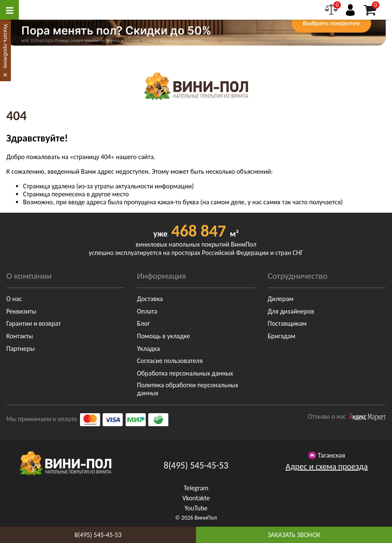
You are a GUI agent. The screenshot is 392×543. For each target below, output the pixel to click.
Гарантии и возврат (34, 323)
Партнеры (21, 349)
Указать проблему (6, 46)
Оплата (147, 311)
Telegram (196, 488)
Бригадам (281, 336)
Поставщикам (287, 323)
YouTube (196, 508)
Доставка (150, 299)
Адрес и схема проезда (327, 466)
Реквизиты (21, 311)
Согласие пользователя (170, 361)
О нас (14, 299)
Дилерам (281, 299)
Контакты (20, 336)
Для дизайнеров (291, 311)
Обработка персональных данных (185, 373)
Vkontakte (196, 498)
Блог (143, 323)
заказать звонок (294, 535)
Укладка (148, 349)
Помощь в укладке (164, 336)
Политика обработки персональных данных (188, 389)
